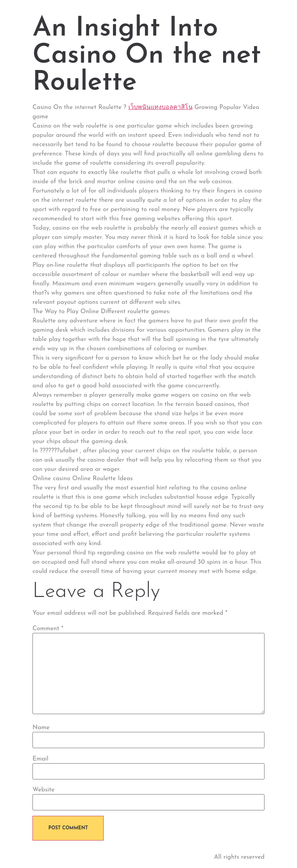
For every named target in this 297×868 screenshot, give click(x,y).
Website (44, 790)
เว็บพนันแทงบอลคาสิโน (160, 107)
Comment (48, 629)
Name (41, 728)
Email (40, 759)
